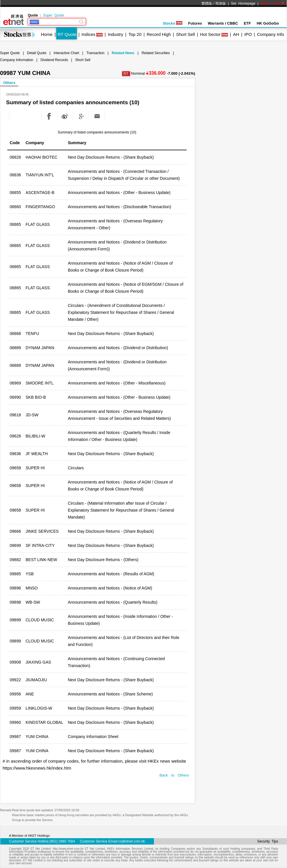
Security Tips (268, 841)
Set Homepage (243, 3)
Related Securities (156, 53)
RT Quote (67, 34)
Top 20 (135, 34)
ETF (247, 23)
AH (236, 34)
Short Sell (185, 34)
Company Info (270, 34)
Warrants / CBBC (223, 23)
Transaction (95, 53)
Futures (195, 23)
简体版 (221, 3)
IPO (248, 34)
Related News (123, 53)
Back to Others (174, 775)
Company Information (17, 60)
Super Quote (53, 15)
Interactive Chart (66, 53)
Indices (88, 34)
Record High (159, 34)
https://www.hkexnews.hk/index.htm (37, 768)
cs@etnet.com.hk (131, 841)
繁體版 (207, 3)
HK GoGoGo (268, 23)
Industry (116, 34)
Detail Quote (37, 53)
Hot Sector (210, 34)
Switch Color (273, 3)
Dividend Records (54, 60)
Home (47, 34)
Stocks (172, 23)
